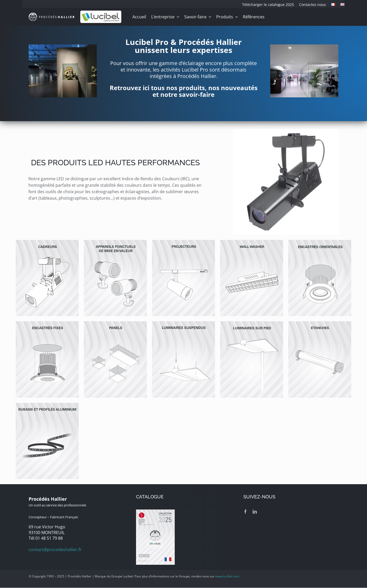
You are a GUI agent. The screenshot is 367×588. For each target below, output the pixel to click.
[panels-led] (115, 323)
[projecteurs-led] (183, 242)
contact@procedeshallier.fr (55, 550)
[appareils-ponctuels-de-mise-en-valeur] (115, 242)
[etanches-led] (320, 323)
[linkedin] (255, 512)
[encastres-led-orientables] (320, 242)
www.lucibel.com (227, 576)
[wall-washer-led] (252, 242)
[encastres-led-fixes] (47, 323)
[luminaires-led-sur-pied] (252, 323)
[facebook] (245, 512)
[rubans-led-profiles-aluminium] (47, 405)
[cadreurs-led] (47, 242)
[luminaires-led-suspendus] (183, 323)
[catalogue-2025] (155, 512)
